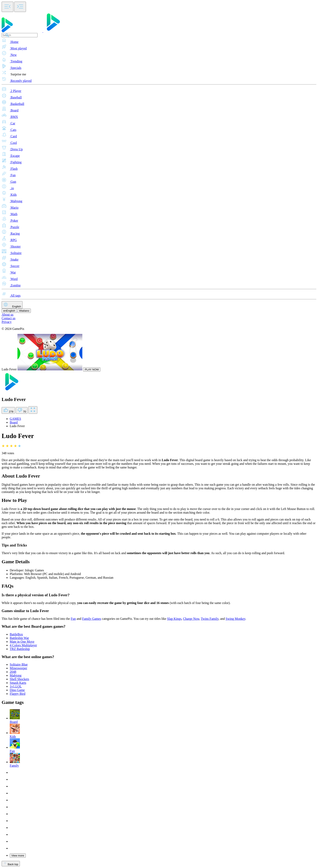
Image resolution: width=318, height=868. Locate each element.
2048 (13, 672)
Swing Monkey (236, 619)
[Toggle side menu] (8, 7)
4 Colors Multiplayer (23, 645)
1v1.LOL (16, 686)
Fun (73, 619)
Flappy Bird (18, 694)
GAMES (15, 419)
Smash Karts (18, 683)
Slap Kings (174, 619)
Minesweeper (18, 668)
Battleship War (19, 638)
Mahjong (16, 675)
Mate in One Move (22, 642)
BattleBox (16, 634)
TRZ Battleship (20, 649)
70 (22, 410)
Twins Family (210, 619)
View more (18, 856)
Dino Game (17, 690)
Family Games (92, 619)
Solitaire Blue (19, 664)
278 (8, 410)
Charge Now (191, 619)
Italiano (24, 311)
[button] (159, 41)
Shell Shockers (19, 679)
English (12, 305)
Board (14, 422)
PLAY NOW (92, 369)
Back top (11, 864)
